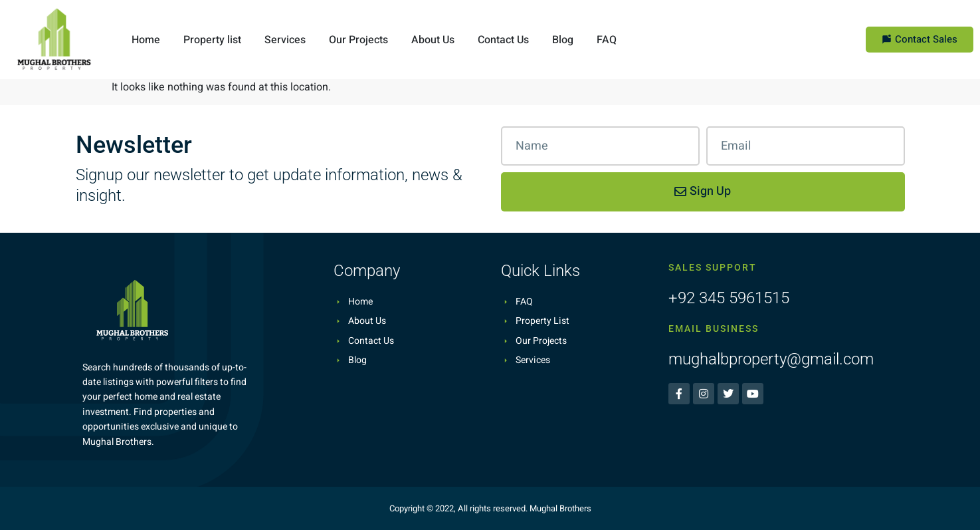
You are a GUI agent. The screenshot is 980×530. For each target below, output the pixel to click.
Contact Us (503, 40)
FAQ (607, 40)
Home (146, 40)
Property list (212, 40)
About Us (433, 40)
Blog (563, 40)
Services (285, 40)
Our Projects (358, 40)
